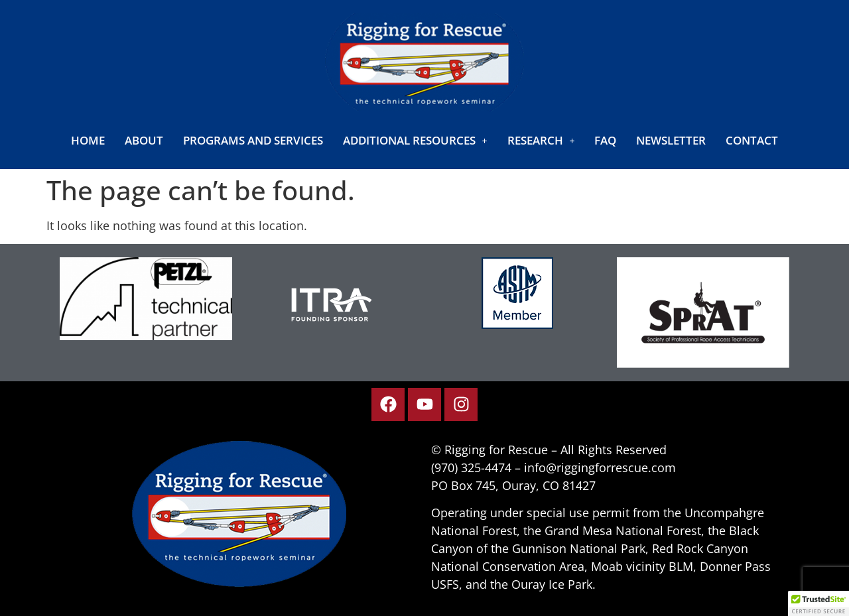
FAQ (605, 140)
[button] (415, 140)
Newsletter (671, 140)
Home (88, 140)
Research (541, 140)
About (144, 140)
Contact (752, 140)
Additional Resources (415, 140)
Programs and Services (253, 140)
